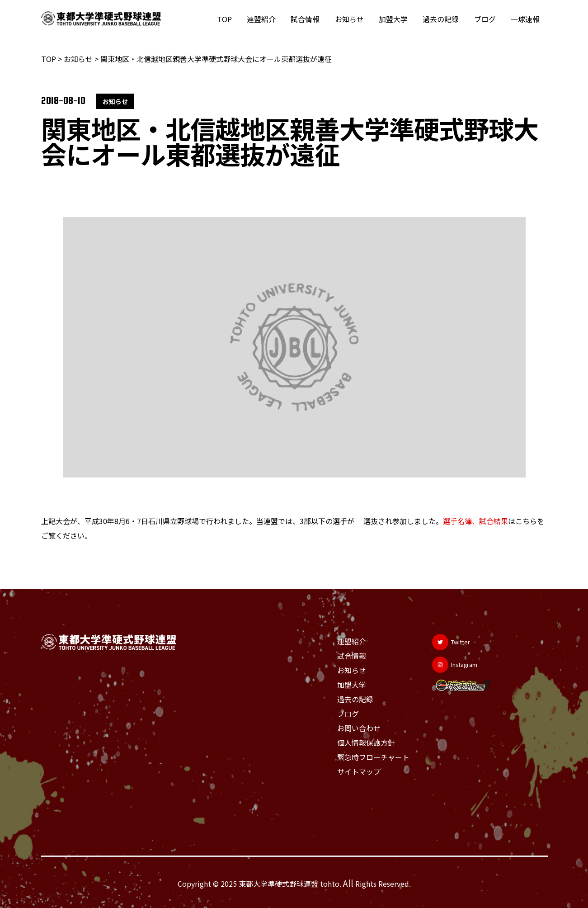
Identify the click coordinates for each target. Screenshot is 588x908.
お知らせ (352, 19)
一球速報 (526, 19)
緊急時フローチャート (373, 757)
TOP (229, 19)
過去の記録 (442, 19)
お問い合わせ (359, 728)
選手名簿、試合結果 (475, 521)
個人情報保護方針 (366, 742)
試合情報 (309, 19)
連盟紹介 (265, 19)
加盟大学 (395, 19)
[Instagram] (458, 665)
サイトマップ (359, 771)
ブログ (486, 19)
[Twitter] (454, 642)
